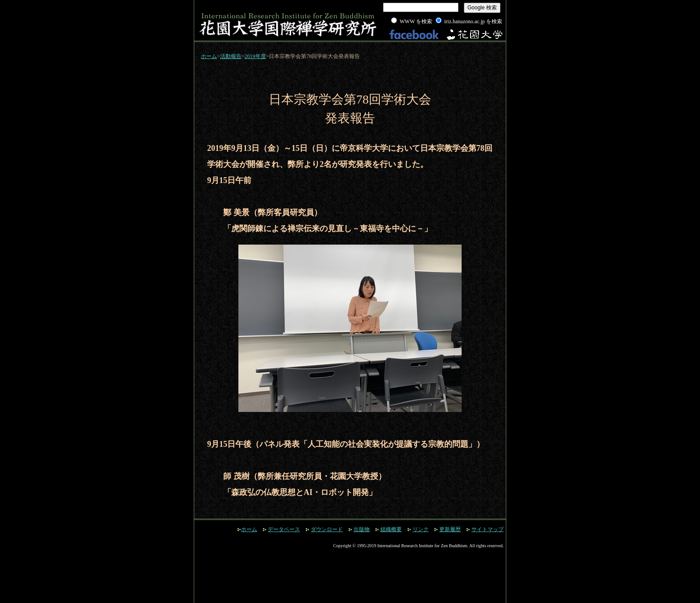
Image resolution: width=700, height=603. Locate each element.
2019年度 (255, 56)
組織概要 (391, 529)
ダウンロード (327, 529)
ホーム (209, 56)
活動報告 (231, 56)
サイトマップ (487, 529)
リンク (421, 529)
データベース (284, 529)
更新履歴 (450, 529)
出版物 (362, 529)
